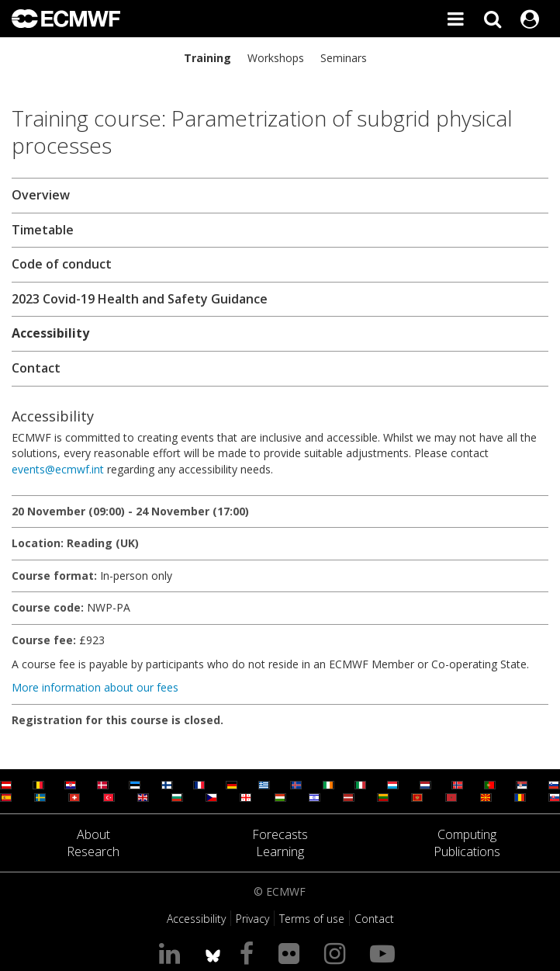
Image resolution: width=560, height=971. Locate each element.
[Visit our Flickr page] (292, 953)
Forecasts (280, 834)
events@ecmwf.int (58, 469)
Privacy (252, 919)
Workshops (276, 58)
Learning (280, 851)
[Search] (493, 19)
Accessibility (50, 333)
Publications (467, 851)
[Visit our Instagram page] (338, 953)
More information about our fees (95, 687)
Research (93, 851)
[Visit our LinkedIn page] (173, 953)
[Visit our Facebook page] (250, 953)
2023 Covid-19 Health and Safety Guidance (140, 299)
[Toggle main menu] (455, 19)
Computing (467, 834)
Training (207, 58)
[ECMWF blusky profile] (213, 953)
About (93, 834)
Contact (36, 368)
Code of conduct (62, 264)
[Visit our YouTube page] (385, 953)
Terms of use (312, 919)
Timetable (43, 230)
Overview (41, 195)
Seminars (344, 58)
